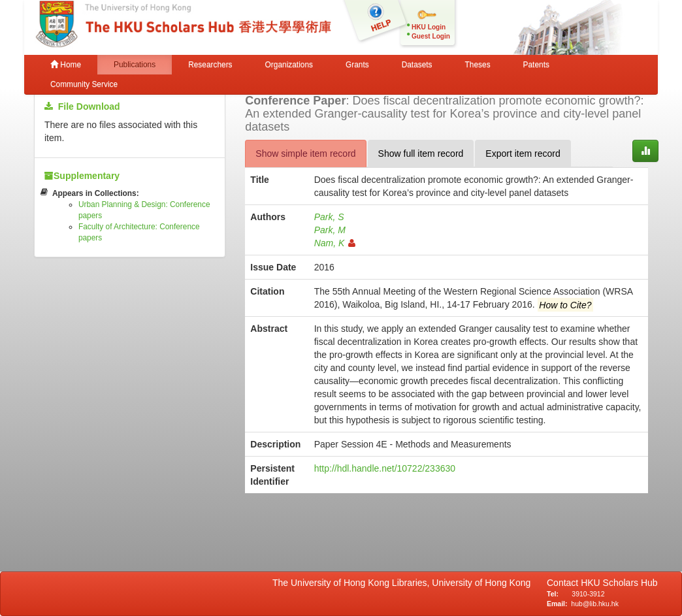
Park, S (329, 217)
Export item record (523, 154)
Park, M (330, 230)
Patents (536, 65)
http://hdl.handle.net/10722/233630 (385, 468)
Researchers (210, 65)
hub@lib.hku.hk (595, 604)
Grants (357, 65)
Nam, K (335, 243)
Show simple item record (305, 154)
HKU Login (429, 27)
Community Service (84, 84)
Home (66, 65)
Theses (478, 65)
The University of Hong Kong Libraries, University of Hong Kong (404, 583)
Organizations (289, 65)
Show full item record (421, 154)
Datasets (417, 65)
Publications (135, 65)
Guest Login (431, 36)
